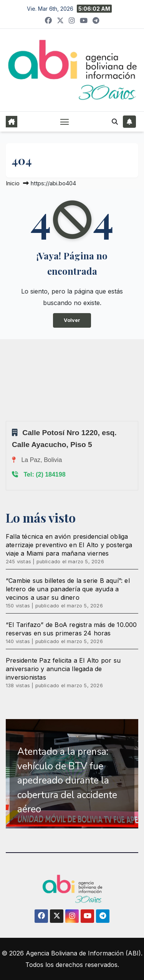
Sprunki (7, 421)
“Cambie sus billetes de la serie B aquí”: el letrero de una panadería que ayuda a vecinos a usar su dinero (68, 589)
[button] (115, 122)
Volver (72, 320)
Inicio (13, 183)
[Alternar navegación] (65, 122)
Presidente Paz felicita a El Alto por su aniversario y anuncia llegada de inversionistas (63, 669)
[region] (72, 774)
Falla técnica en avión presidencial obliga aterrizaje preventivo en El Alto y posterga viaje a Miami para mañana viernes (69, 545)
